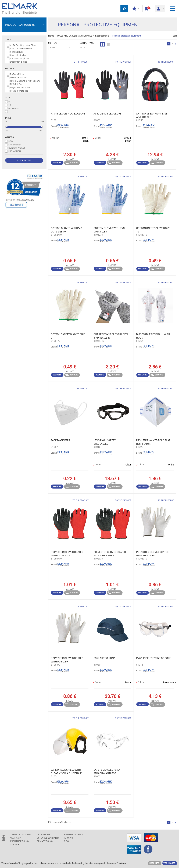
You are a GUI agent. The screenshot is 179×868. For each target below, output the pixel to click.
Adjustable (14, 108)
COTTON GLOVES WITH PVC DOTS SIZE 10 (66, 230)
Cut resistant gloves (20, 58)
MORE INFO (154, 863)
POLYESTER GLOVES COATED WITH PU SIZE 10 (152, 554)
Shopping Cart (148, 9)
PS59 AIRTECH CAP (104, 658)
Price (8, 118)
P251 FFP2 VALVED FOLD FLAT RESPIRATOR (153, 442)
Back (175, 36)
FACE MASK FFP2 (60, 440)
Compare (71, 163)
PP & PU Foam (17, 84)
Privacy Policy (45, 841)
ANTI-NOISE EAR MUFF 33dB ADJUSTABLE (152, 115)
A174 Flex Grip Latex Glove (23, 45)
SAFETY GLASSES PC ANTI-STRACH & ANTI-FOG (108, 772)
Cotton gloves (17, 52)
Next (175, 44)
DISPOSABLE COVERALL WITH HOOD (153, 336)
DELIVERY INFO (44, 835)
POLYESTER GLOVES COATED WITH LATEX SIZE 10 (67, 554)
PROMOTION (15, 151)
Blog (66, 841)
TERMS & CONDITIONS (21, 835)
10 (10, 105)
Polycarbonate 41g (19, 91)
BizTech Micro (17, 74)
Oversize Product (17, 148)
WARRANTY (16, 838)
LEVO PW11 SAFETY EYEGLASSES (105, 442)
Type (8, 39)
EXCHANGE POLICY (20, 841)
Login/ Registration (160, 8)
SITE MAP (15, 845)
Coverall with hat (18, 55)
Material (10, 68)
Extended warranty (48, 838)
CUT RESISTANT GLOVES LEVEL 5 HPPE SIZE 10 (111, 336)
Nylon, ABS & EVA (19, 77)
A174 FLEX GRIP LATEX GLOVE (68, 114)
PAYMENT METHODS (74, 835)
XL (10, 111)
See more (57, 163)
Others (10, 137)
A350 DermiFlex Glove (21, 48)
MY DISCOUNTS (135, 9)
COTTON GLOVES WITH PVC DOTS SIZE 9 (109, 230)
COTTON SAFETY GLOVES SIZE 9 (68, 336)
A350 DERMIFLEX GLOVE (107, 114)
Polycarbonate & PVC (20, 87)
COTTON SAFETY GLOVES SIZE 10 (153, 230)
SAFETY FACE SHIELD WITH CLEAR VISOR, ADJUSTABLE (66, 772)
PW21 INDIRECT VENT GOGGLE (153, 658)
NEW (11, 141)
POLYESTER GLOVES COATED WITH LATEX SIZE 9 (110, 554)
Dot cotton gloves (19, 62)
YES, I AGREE (169, 863)
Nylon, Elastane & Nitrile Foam (25, 81)
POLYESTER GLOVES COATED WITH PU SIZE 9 (67, 660)
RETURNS (68, 838)
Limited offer (15, 145)
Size (8, 97)
